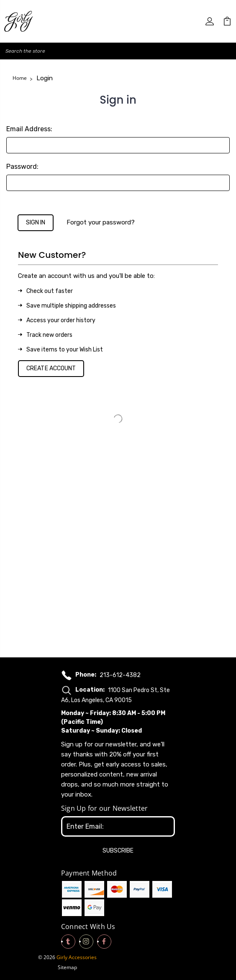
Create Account (51, 368)
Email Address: (29, 129)
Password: (22, 167)
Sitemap (67, 967)
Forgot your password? (101, 222)
